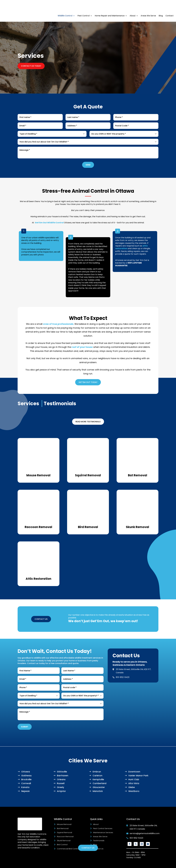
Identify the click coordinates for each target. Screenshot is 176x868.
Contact (170, 6)
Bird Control (62, 835)
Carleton (97, 766)
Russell (61, 774)
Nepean (25, 781)
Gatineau (26, 766)
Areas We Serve (148, 6)
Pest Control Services (103, 819)
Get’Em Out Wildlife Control (49, 213)
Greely (60, 777)
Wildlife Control (65, 6)
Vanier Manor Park (138, 766)
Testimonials (99, 831)
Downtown (134, 762)
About (133, 6)
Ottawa (26, 762)
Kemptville (98, 770)
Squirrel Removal (64, 823)
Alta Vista (134, 774)
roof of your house (82, 337)
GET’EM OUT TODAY (88, 372)
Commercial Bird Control (68, 839)
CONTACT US (41, 609)
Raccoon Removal (65, 827)
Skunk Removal (64, 831)
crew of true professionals (58, 314)
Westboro (134, 781)
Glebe (132, 777)
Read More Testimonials (88, 412)
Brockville (26, 770)
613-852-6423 (123, 667)
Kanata (25, 777)
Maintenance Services (103, 823)
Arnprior (61, 781)
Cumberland (99, 774)
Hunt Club (134, 770)
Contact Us (98, 839)
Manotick (98, 781)
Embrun (97, 762)
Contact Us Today (31, 56)
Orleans (61, 770)
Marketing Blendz (87, 864)
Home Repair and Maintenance (110, 6)
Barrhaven (63, 766)
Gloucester (99, 777)
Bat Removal (63, 819)
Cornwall (26, 774)
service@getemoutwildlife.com (145, 824)
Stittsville (62, 762)
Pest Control (84, 6)
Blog (161, 6)
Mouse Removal (64, 815)
